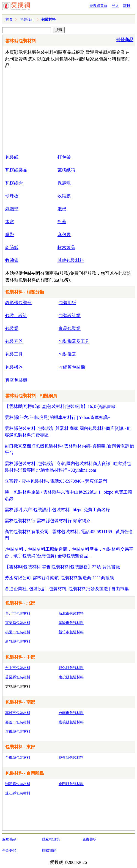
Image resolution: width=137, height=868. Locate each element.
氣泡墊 (12, 209)
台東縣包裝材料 (18, 758)
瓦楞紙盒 (14, 183)
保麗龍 (64, 183)
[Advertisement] (70, 110)
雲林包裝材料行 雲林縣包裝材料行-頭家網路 (48, 521)
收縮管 (12, 260)
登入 (115, 6)
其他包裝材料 (71, 260)
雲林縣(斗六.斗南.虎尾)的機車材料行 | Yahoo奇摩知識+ (57, 417)
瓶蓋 (62, 222)
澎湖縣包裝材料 (18, 784)
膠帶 (10, 235)
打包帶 (64, 157)
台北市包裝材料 (18, 613)
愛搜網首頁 (98, 6)
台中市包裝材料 (18, 668)
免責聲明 (89, 839)
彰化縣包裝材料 (71, 668)
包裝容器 (14, 341)
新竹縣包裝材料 (18, 641)
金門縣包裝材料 (71, 784)
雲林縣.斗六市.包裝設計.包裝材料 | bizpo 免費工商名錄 (57, 510)
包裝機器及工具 (74, 341)
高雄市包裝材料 (18, 713)
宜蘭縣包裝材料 (18, 623)
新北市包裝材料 (71, 613)
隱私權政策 (51, 839)
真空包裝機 (16, 380)
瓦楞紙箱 (66, 170)
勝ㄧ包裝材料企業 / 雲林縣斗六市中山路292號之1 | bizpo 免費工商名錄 (68, 495)
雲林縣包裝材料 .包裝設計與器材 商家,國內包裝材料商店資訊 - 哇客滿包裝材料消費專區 (68, 432)
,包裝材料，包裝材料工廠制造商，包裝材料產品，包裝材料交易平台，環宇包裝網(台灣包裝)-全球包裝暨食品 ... (69, 552)
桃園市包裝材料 (18, 632)
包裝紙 (12, 157)
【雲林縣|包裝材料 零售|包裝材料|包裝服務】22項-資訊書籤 (62, 567)
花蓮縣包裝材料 (71, 758)
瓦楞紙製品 (16, 170)
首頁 (9, 19)
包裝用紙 (67, 303)
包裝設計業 (70, 316)
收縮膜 (64, 196)
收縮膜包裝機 (72, 367)
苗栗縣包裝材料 (18, 677)
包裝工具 (14, 354)
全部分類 (9, 851)
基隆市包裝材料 (71, 623)
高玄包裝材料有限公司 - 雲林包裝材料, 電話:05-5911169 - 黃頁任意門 (69, 535)
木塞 (10, 222)
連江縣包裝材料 (18, 793)
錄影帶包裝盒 (18, 303)
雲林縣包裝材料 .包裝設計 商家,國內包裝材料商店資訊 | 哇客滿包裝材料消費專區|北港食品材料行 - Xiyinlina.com (68, 467)
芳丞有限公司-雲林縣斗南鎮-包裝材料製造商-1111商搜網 (59, 578)
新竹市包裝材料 (71, 632)
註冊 (127, 6)
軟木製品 (66, 247)
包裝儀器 (67, 354)
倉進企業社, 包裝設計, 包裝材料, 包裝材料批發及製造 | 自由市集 (67, 589)
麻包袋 (64, 235)
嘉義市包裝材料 (18, 722)
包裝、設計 (16, 316)
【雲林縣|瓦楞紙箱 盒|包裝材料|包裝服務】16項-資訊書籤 (60, 406)
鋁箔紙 (12, 247)
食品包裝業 (70, 328)
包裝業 (12, 328)
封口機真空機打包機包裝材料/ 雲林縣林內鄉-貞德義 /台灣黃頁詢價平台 (69, 449)
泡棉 (62, 209)
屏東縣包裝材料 (18, 731)
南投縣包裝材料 (71, 677)
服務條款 (9, 839)
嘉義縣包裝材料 (71, 722)
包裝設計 (27, 19)
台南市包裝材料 (71, 713)
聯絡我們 (49, 851)
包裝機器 (14, 367)
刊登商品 (125, 40)
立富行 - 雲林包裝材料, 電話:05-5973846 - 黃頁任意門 (56, 481)
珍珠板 (12, 196)
